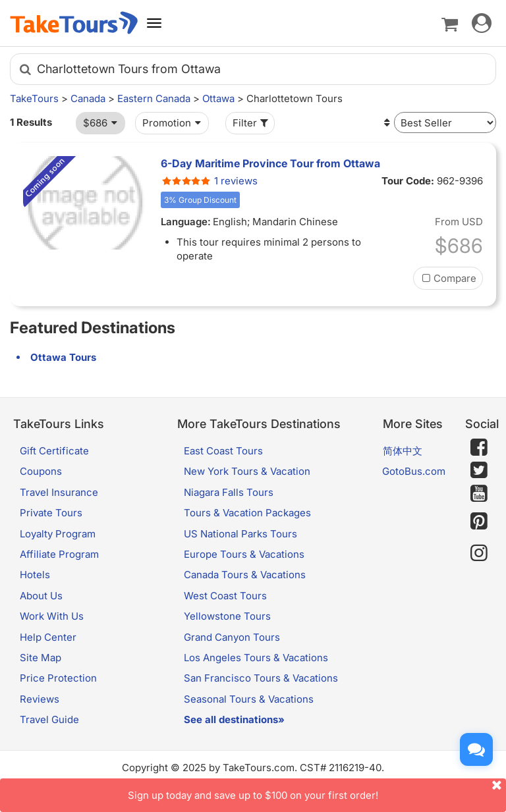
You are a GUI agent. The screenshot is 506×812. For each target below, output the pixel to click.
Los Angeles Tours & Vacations (256, 658)
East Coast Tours (223, 451)
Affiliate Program (59, 554)
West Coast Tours (225, 596)
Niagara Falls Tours (229, 492)
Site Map (41, 658)
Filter (252, 123)
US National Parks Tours (240, 534)
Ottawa (218, 98)
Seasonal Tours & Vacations (249, 699)
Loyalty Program (58, 534)
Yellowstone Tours (227, 616)
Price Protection (58, 678)
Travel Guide (49, 719)
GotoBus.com (414, 471)
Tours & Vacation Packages (247, 513)
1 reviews (209, 181)
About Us (41, 596)
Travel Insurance (59, 492)
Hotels (35, 575)
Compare (448, 278)
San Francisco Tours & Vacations (261, 678)
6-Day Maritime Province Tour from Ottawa (270, 163)
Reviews (40, 699)
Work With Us (52, 616)
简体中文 (403, 451)
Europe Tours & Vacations (244, 554)
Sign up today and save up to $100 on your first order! (317, 790)
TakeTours (34, 98)
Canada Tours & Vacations (245, 575)
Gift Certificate (54, 451)
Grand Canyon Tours (232, 637)
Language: (186, 222)
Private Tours (51, 513)
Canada (88, 98)
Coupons (41, 471)
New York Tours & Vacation (247, 471)
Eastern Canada (154, 98)
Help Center (48, 637)
